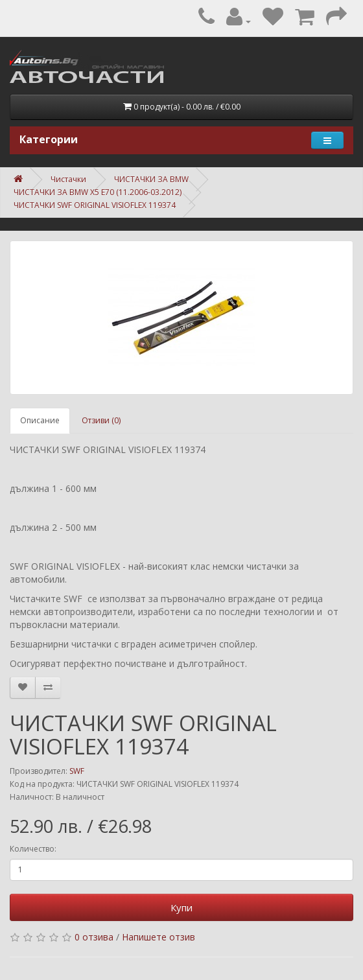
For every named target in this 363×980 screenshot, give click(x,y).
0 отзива (94, 937)
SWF (77, 771)
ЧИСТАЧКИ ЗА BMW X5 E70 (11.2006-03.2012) (98, 192)
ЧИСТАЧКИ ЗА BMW (151, 179)
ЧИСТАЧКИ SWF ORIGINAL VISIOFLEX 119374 (95, 205)
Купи (181, 907)
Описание (40, 420)
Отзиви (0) (101, 420)
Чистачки (68, 179)
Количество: (33, 849)
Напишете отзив (158, 937)
